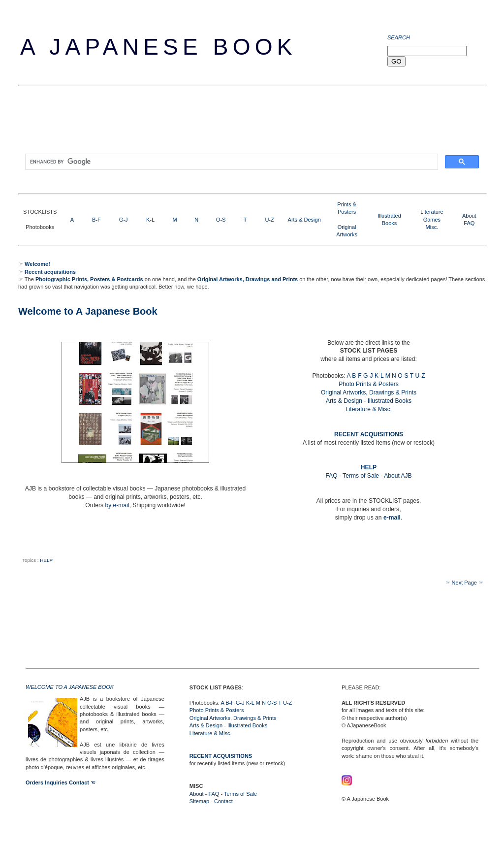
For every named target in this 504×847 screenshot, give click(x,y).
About (469, 216)
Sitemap (199, 801)
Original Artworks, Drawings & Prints (369, 392)
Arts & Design (304, 220)
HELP (46, 560)
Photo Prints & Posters (369, 384)
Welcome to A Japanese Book (88, 311)
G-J (124, 220)
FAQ (469, 223)
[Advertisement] (197, 123)
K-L (150, 220)
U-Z (269, 220)
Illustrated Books (390, 401)
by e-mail (117, 505)
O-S (221, 220)
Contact (223, 801)
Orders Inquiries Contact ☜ (61, 782)
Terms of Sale (361, 476)
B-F (96, 220)
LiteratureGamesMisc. (432, 219)
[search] (231, 162)
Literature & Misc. (369, 409)
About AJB (398, 476)
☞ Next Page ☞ (464, 583)
